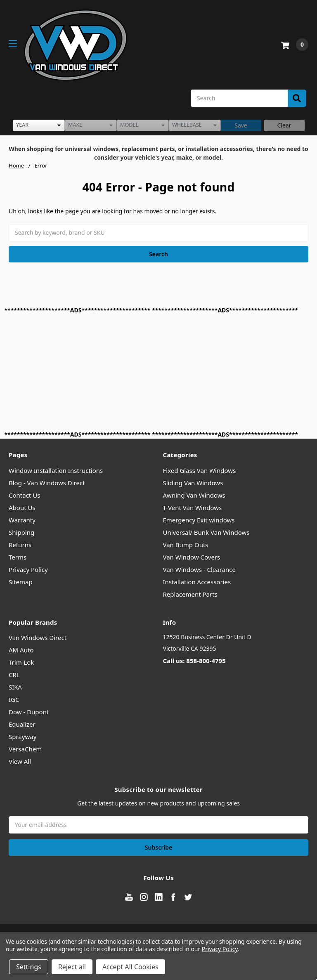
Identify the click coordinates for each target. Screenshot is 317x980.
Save (241, 125)
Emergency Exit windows (199, 520)
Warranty (22, 520)
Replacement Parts (190, 594)
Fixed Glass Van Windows (200, 470)
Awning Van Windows (194, 495)
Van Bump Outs (186, 545)
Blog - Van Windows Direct (47, 483)
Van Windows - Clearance (199, 569)
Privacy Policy (28, 569)
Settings (29, 967)
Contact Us (24, 495)
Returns (20, 545)
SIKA (15, 687)
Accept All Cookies (130, 967)
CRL (14, 675)
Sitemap (21, 582)
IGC (14, 699)
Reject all (72, 967)
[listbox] (39, 125)
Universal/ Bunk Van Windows (206, 532)
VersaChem (25, 749)
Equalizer (22, 724)
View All (20, 761)
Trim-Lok (21, 662)
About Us (22, 508)
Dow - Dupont (29, 712)
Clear (284, 125)
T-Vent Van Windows (193, 508)
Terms (18, 557)
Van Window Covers (192, 557)
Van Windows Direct (38, 638)
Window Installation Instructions (56, 470)
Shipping (21, 532)
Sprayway (22, 737)
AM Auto (21, 650)
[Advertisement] (159, 372)
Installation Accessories (197, 582)
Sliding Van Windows (193, 483)
